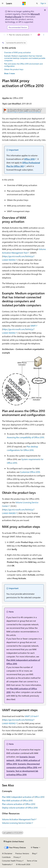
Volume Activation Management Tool (18, 819)
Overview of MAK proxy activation (17, 52)
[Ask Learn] (39, 35)
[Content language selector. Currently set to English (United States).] (14, 841)
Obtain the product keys (14, 69)
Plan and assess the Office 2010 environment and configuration (23, 65)
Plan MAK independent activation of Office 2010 (23, 797)
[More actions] (44, 35)
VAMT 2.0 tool (31, 716)
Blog (34, 853)
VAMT (33, 326)
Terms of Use (32, 861)
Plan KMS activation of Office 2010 (17, 800)
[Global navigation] (3, 3)
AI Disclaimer (7, 853)
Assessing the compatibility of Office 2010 (25, 437)
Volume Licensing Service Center (17, 823)
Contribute (6, 857)
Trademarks (7, 864)
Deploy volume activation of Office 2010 (20, 808)
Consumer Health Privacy (12, 861)
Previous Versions (22, 853)
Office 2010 (29, 159)
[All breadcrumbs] (4, 35)
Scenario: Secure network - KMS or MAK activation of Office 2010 (23, 760)
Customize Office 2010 (30, 472)
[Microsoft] (24, 3)
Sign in (43, 3)
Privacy (16, 857)
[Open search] (37, 3)
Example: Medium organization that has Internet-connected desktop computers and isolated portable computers (25, 58)
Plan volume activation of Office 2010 (19, 804)
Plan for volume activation (19, 35)
